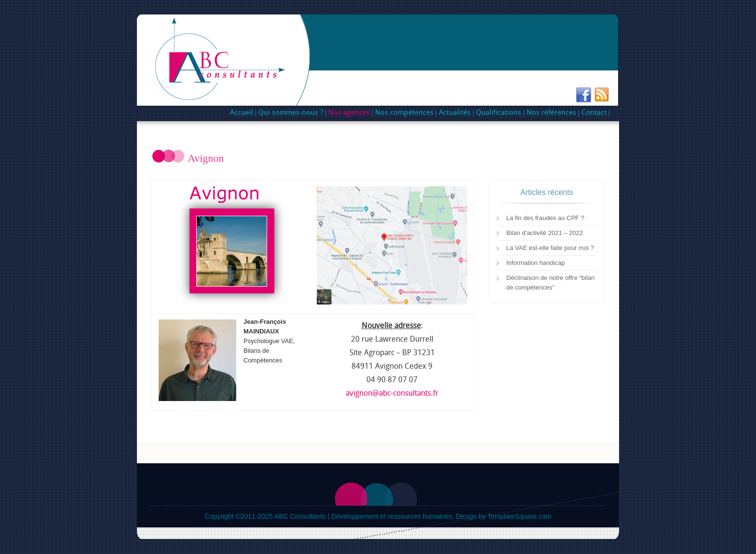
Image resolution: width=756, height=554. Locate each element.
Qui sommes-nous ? (291, 113)
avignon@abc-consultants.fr (392, 394)
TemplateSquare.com (519, 516)
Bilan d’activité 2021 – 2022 (545, 233)
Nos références (550, 113)
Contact (594, 113)
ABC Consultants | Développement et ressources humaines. (364, 516)
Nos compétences (403, 113)
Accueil (242, 113)
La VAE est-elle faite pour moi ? (550, 248)
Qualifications (497, 113)
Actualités (455, 113)
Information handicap (535, 263)
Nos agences (348, 113)
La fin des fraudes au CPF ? (545, 218)
